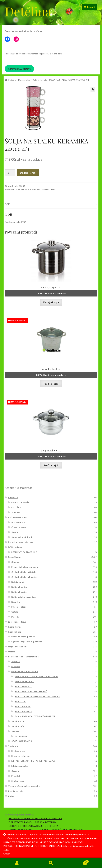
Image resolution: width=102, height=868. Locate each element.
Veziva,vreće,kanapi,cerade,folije (24, 786)
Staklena (16, 512)
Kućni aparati (18, 582)
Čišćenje (15, 562)
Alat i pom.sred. (19, 522)
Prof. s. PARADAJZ (24, 711)
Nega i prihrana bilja (18, 647)
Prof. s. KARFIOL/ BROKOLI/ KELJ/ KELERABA (37, 676)
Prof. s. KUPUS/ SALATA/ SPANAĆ (31, 691)
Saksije (15, 532)
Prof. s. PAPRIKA (23, 706)
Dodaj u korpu (28, 173)
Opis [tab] (7, 204)
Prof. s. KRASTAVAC (24, 681)
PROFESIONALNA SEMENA (25, 671)
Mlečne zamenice (20, 766)
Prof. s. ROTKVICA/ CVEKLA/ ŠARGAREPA (35, 716)
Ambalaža (13, 497)
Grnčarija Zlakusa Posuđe (24, 577)
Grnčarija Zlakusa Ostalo (24, 572)
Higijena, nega (18, 751)
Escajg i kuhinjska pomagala (25, 567)
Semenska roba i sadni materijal (24, 657)
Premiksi (16, 776)
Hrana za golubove (20, 756)
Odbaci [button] (7, 854)
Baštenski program (17, 517)
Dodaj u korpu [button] (51, 302)
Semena (15, 731)
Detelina (28, 11)
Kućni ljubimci (15, 632)
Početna (12, 80)
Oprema (15, 771)
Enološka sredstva (17, 622)
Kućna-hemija (15, 627)
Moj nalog (17, 863)
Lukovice (16, 666)
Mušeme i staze (19, 607)
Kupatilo (16, 602)
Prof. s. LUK (20, 701)
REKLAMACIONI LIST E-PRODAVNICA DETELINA (35, 818)
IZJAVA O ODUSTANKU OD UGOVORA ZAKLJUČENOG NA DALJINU (46, 830)
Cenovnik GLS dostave (19, 69)
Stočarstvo (14, 746)
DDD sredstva (15, 547)
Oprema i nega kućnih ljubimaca (27, 642)
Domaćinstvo (24, 80)
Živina (11, 796)
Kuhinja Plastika (19, 587)
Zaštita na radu (16, 791)
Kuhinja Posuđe (40, 80)
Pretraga (51, 863)
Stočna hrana (18, 781)
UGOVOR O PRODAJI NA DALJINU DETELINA (33, 826)
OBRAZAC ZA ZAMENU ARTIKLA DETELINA (33, 822)
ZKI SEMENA (21, 736)
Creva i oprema (19, 527)
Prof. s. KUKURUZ (23, 686)
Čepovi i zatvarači (20, 502)
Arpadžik (16, 661)
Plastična (16, 507)
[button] (93, 89)
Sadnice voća (18, 726)
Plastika (15, 617)
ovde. (6, 850)
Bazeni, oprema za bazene (21, 542)
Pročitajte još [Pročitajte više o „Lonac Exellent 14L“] (51, 384)
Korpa (78, 861)
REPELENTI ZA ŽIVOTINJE (24, 552)
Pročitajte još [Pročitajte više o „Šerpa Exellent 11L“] (51, 465)
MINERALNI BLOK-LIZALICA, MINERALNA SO (33, 761)
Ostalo (15, 612)
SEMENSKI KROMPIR (22, 741)
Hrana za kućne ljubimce (23, 637)
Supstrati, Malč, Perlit (22, 537)
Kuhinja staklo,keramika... (44, 189)
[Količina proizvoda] (10, 173)
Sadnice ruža (18, 721)
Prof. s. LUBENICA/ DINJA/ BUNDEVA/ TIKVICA (37, 696)
